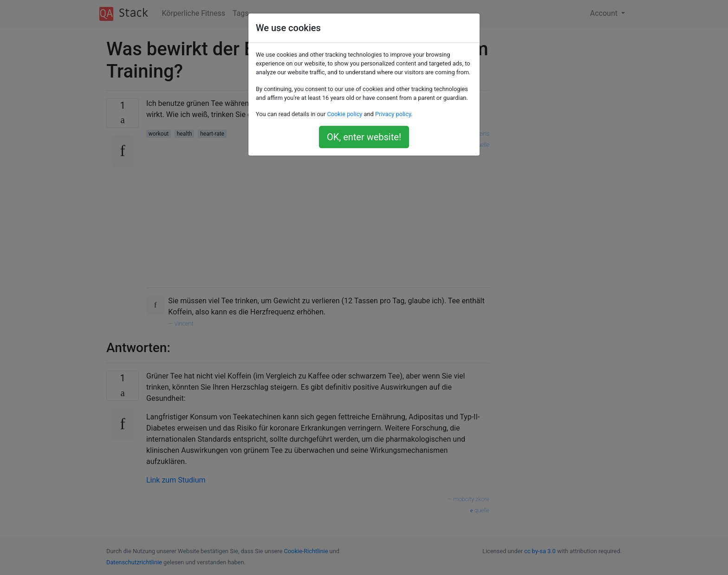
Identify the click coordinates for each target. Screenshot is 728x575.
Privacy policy (393, 114)
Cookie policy (344, 114)
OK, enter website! (364, 137)
